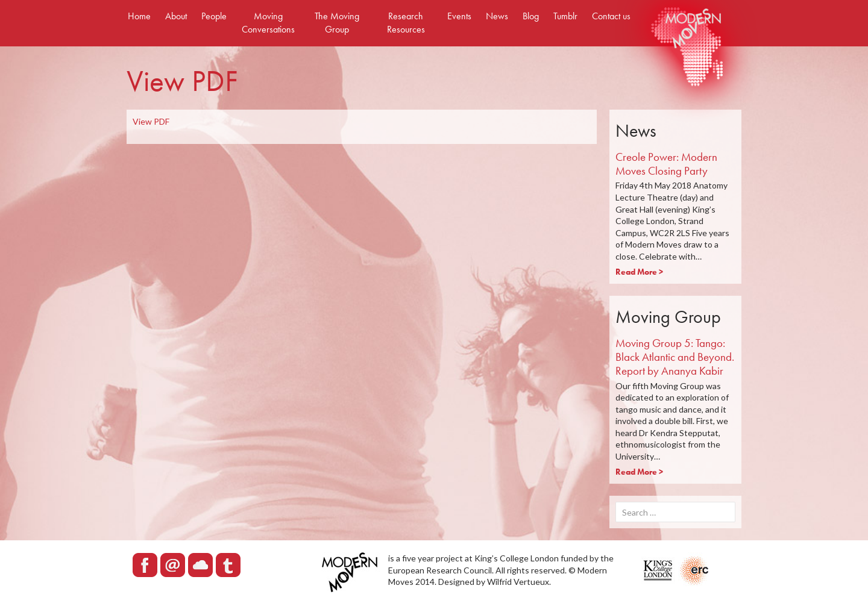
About (176, 16)
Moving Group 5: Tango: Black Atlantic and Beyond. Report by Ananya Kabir (675, 357)
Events (459, 16)
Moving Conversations (268, 23)
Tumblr (565, 16)
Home (139, 16)
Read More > (639, 272)
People (214, 16)
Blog (531, 16)
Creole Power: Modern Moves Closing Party (666, 164)
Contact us (611, 16)
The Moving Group (337, 23)
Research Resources (406, 23)
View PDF (151, 121)
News (497, 16)
